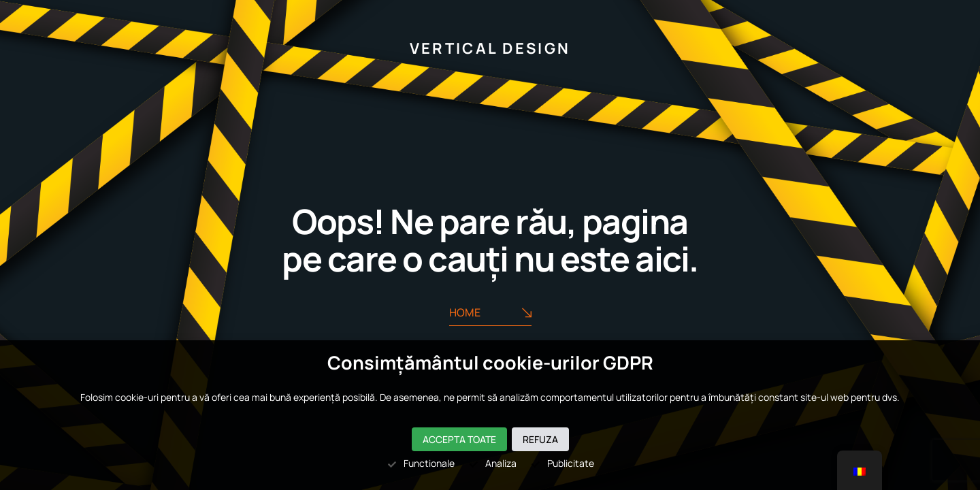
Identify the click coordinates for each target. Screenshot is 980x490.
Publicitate (562, 463)
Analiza (492, 463)
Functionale (421, 463)
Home (490, 313)
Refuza (540, 439)
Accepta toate (459, 439)
